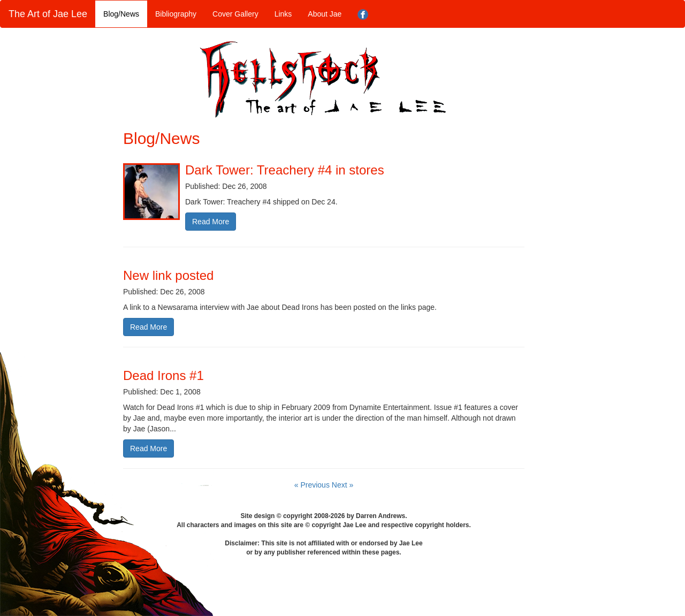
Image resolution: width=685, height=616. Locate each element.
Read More (211, 222)
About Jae (325, 14)
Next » (342, 485)
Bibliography (176, 14)
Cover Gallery (235, 14)
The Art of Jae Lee (48, 14)
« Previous (313, 485)
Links (283, 14)
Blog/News (121, 14)
